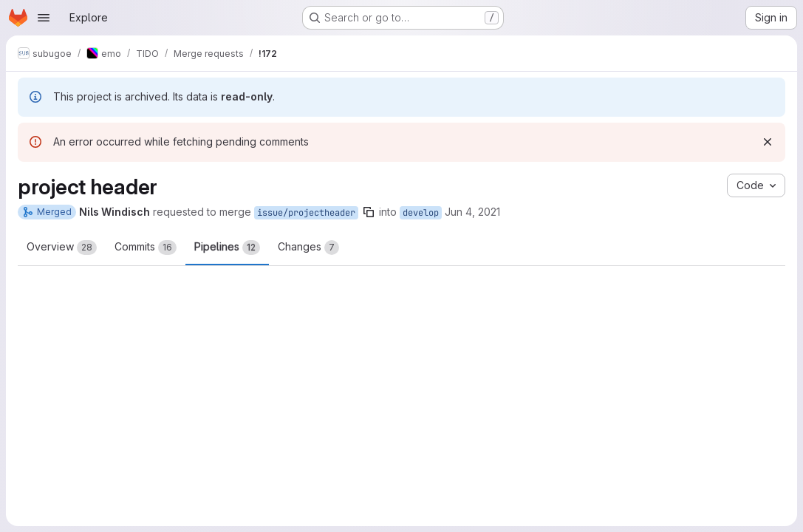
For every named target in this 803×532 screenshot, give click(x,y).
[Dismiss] (768, 142)
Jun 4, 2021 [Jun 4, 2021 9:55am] (472, 212)
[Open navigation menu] (44, 18)
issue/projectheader (306, 213)
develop (421, 213)
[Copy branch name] (369, 212)
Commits (146, 248)
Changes (308, 248)
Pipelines (227, 248)
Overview (62, 248)
